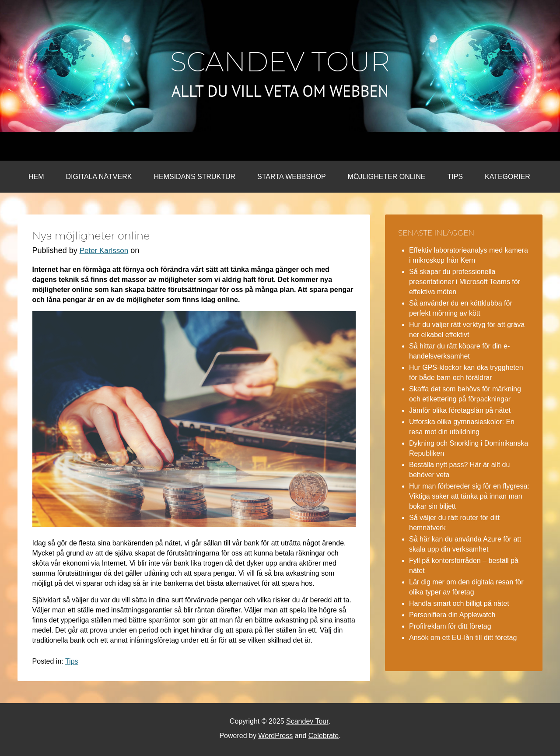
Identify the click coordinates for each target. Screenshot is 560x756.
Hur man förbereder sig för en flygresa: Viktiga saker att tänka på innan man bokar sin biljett (469, 496)
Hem (36, 177)
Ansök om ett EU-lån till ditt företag (463, 638)
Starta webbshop (291, 177)
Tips (455, 177)
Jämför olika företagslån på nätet (460, 410)
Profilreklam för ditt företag (450, 626)
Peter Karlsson (104, 251)
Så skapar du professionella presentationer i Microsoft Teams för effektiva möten (465, 282)
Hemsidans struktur (194, 177)
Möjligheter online (387, 177)
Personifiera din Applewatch (452, 615)
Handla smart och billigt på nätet (459, 603)
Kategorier (507, 177)
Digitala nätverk (99, 177)
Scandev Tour (280, 62)
